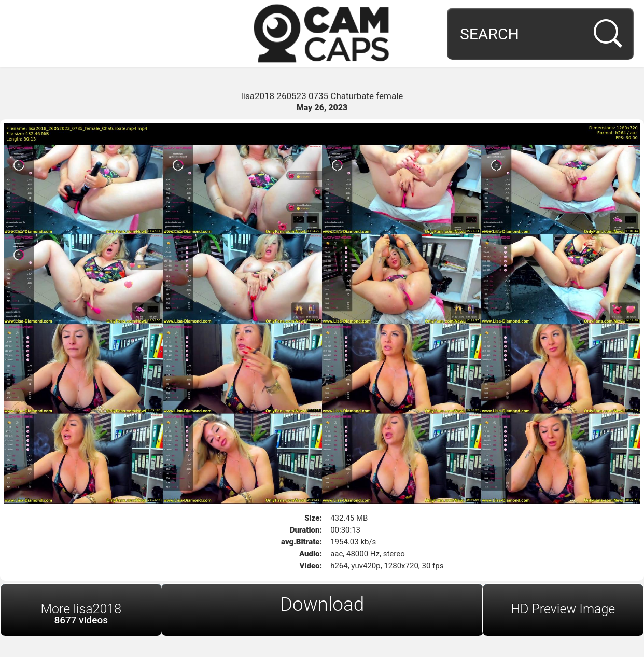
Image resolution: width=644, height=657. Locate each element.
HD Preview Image (563, 609)
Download (322, 604)
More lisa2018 (81, 614)
